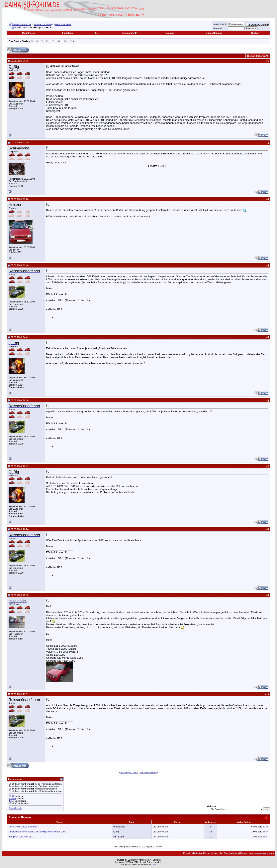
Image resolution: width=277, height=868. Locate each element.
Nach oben (268, 853)
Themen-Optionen (256, 56)
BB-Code (13, 796)
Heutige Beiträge (213, 33)
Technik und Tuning (43, 24)
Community (129, 33)
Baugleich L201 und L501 (21, 837)
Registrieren (29, 33)
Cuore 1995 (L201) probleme (23, 827)
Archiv (219, 853)
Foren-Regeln (15, 808)
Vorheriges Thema (129, 773)
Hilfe (95, 33)
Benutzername (220, 24)
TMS (154, 865)
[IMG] (11, 801)
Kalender (170, 33)
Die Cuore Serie (63, 24)
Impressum (255, 853)
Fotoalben (68, 33)
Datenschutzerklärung (235, 853)
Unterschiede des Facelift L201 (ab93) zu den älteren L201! (38, 832)
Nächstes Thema (148, 773)
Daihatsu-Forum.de (22, 24)
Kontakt (187, 853)
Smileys (12, 798)
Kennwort (217, 28)
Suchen (255, 33)
